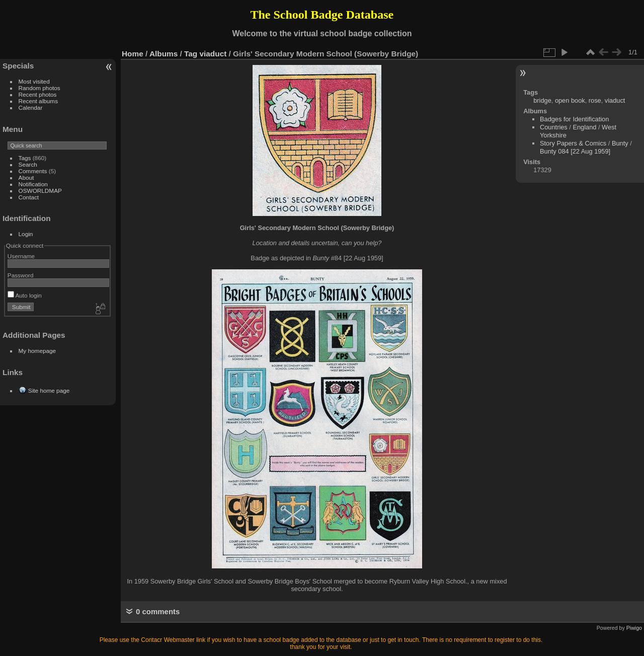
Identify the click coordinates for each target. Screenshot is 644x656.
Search (28, 164)
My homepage (37, 351)
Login (26, 234)
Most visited (34, 81)
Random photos (39, 88)
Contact (29, 197)
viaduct (213, 54)
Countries (554, 127)
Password (21, 275)
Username (21, 256)
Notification (33, 184)
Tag (191, 54)
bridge (542, 100)
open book (570, 100)
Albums (164, 54)
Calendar (31, 107)
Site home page (49, 390)
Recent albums (38, 101)
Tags (25, 158)
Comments (33, 171)
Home (133, 54)
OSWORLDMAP (40, 191)
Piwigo (634, 628)
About (26, 177)
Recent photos (38, 94)
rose (595, 100)
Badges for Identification (574, 119)
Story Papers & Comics (573, 143)
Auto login (25, 295)
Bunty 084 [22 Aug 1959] (575, 151)
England (584, 127)
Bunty (620, 143)
